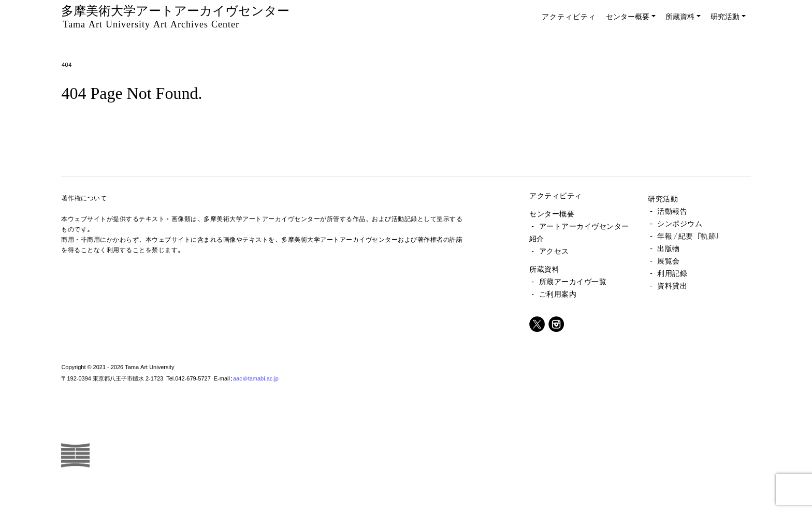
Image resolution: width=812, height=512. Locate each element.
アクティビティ (569, 16)
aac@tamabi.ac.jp (256, 378)
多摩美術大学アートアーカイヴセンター (175, 16)
